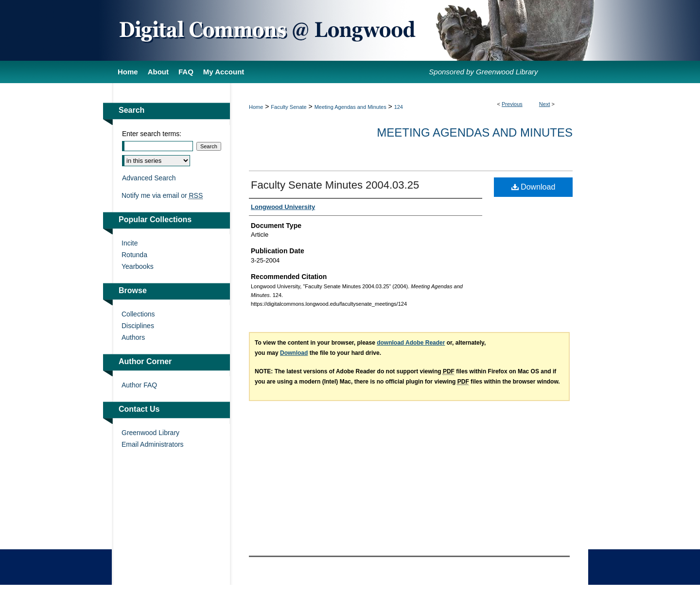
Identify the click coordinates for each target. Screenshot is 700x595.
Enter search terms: (152, 134)
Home (256, 107)
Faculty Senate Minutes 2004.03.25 (335, 185)
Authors (133, 337)
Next (545, 104)
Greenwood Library (150, 433)
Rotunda (134, 255)
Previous (512, 104)
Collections (138, 314)
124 (399, 107)
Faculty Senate (289, 107)
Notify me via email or (162, 195)
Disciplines (138, 326)
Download (534, 187)
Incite (130, 243)
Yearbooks (138, 266)
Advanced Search (149, 178)
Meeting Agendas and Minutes (350, 107)
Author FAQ (139, 385)
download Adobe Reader (411, 343)
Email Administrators (153, 444)
